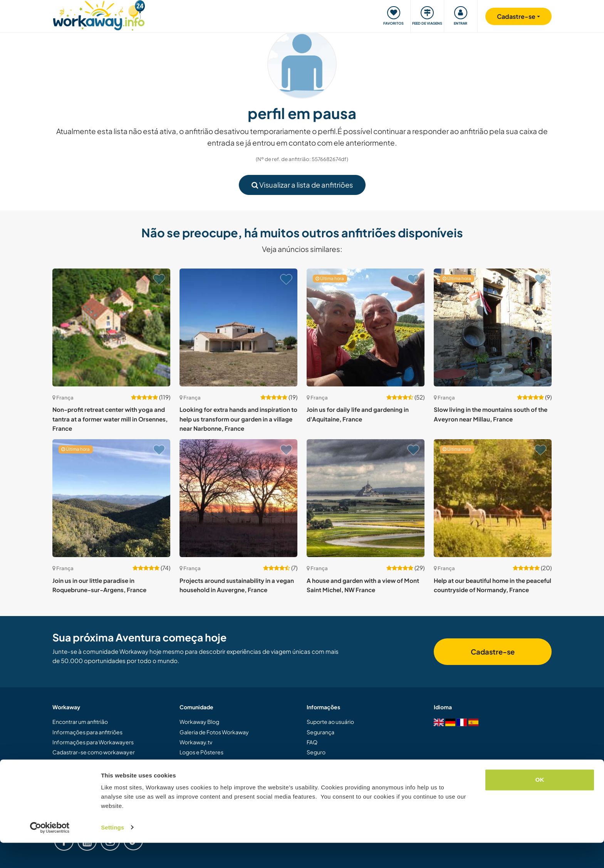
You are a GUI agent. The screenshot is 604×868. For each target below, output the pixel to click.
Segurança (320, 732)
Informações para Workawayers (93, 742)
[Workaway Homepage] (99, 14)
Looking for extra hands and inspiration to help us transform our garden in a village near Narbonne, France (238, 419)
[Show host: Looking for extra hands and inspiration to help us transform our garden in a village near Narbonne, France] (238, 327)
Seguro (316, 752)
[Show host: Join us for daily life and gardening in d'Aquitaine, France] (366, 327)
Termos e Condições (333, 772)
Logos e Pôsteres (201, 752)
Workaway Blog (199, 722)
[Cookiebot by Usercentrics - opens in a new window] (50, 853)
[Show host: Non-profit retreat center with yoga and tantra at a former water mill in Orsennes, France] (111, 327)
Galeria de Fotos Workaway (214, 732)
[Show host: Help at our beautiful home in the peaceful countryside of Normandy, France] (493, 498)
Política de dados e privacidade (346, 783)
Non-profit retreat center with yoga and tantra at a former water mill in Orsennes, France (110, 419)
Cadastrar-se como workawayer (94, 752)
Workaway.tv (196, 742)
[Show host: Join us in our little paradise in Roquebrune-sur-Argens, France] (111, 498)
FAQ (312, 742)
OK (540, 805)
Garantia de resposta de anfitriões (349, 762)
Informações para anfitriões (87, 732)
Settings (112, 853)
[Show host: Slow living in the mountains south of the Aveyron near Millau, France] (493, 327)
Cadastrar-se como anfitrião (88, 762)
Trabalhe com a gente (206, 783)
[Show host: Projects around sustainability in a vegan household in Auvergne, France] (238, 498)
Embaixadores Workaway (212, 772)
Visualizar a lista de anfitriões (302, 185)
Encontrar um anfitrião (80, 722)
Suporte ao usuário (330, 722)
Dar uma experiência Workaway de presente (108, 772)
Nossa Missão (197, 762)
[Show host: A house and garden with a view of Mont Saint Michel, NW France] (366, 498)
